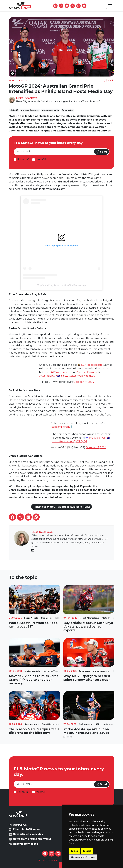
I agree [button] (75, 851)
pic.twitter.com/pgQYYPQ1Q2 (69, 441)
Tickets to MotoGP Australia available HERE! (61, 507)
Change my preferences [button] (83, 857)
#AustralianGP (48, 376)
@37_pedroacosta (92, 365)
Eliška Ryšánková (27, 98)
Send (101, 152)
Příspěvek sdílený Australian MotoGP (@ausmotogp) (62, 285)
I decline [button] (87, 851)
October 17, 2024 (84, 382)
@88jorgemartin (61, 372)
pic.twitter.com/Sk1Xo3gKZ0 (78, 376)
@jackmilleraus (61, 427)
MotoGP (41, 159)
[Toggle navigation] (110, 6)
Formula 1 (23, 159)
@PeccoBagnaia (87, 372)
